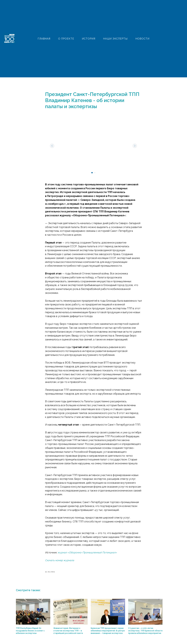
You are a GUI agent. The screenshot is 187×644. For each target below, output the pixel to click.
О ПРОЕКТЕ (66, 39)
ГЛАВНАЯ (44, 39)
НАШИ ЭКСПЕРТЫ (115, 39)
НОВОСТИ (142, 39)
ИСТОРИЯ (89, 39)
